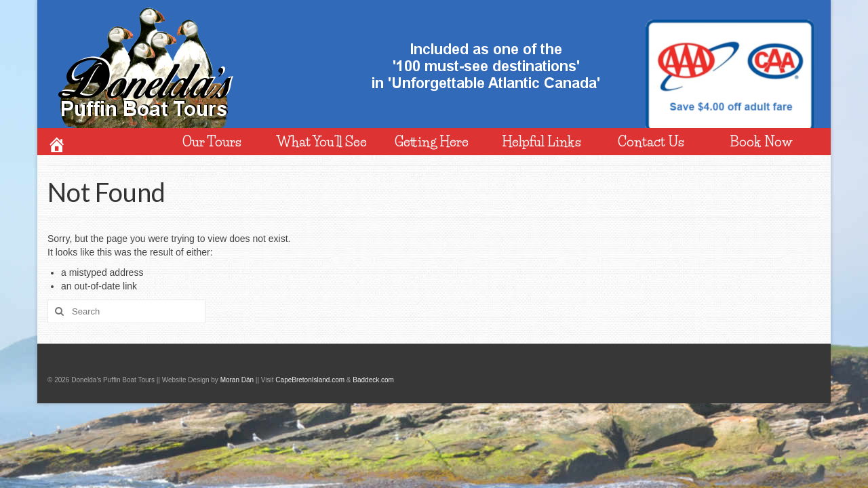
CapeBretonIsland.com (310, 380)
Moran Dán (237, 380)
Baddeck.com (373, 380)
